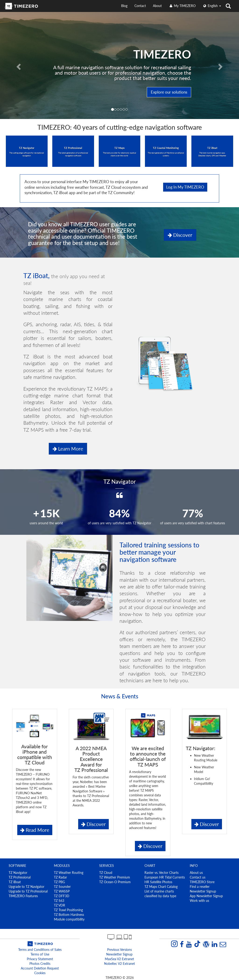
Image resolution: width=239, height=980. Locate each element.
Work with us (199, 901)
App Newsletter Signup (206, 896)
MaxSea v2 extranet (119, 959)
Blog (124, 6)
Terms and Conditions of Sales (40, 950)
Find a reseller (200, 887)
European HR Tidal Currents (165, 877)
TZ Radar (60, 877)
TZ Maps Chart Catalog (161, 887)
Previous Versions (119, 950)
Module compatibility (69, 919)
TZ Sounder (62, 887)
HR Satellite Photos (158, 882)
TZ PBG (59, 882)
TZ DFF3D (62, 896)
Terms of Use (40, 954)
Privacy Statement (40, 959)
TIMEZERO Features (23, 896)
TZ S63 (59, 901)
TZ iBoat (15, 882)
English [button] (212, 6)
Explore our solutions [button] (169, 92)
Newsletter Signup (203, 891)
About (157, 6)
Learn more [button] (68, 449)
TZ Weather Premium (115, 877)
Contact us (198, 877)
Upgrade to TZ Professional (28, 891)
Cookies (40, 973)
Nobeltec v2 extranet (119, 964)
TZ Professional (20, 877)
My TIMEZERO (182, 6)
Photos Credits (40, 964)
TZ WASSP (62, 891)
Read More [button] (35, 830)
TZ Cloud (106, 873)
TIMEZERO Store (202, 882)
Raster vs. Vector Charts (162, 873)
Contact (140, 6)
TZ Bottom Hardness (69, 915)
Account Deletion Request (40, 968)
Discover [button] (180, 235)
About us (196, 873)
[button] (18, 65)
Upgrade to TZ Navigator (26, 887)
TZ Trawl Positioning (68, 910)
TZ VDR (60, 905)
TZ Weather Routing (69, 873)
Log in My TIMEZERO (185, 187)
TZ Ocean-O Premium (115, 882)
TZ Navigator (18, 873)
